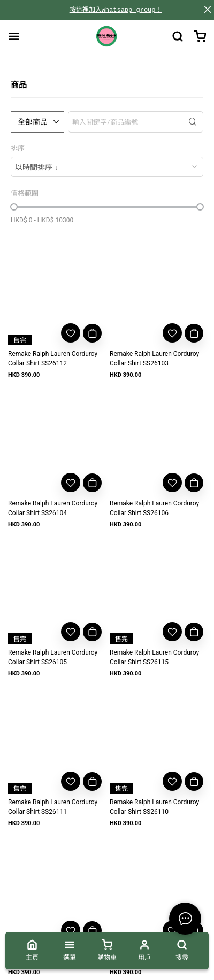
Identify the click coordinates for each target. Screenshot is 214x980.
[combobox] (107, 167)
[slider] (14, 207)
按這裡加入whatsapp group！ (116, 10)
